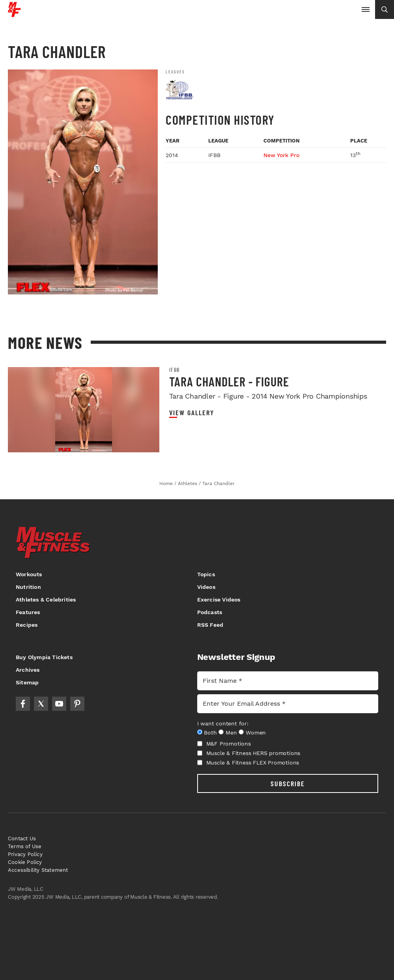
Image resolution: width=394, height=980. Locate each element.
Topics (206, 574)
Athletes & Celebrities (46, 600)
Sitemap (27, 682)
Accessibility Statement (38, 870)
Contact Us (22, 839)
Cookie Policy (25, 862)
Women (256, 733)
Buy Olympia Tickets (44, 657)
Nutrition (28, 587)
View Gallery (192, 413)
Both (210, 733)
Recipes (27, 625)
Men (231, 733)
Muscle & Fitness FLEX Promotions (248, 763)
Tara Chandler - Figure (229, 381)
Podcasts (210, 612)
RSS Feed (210, 625)
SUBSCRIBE (288, 783)
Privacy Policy (25, 854)
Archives (28, 670)
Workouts (29, 574)
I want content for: (223, 723)
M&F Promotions (224, 744)
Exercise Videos (219, 600)
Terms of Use (25, 846)
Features (28, 612)
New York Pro (281, 155)
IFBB (175, 370)
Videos (206, 587)
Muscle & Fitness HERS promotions (249, 753)
